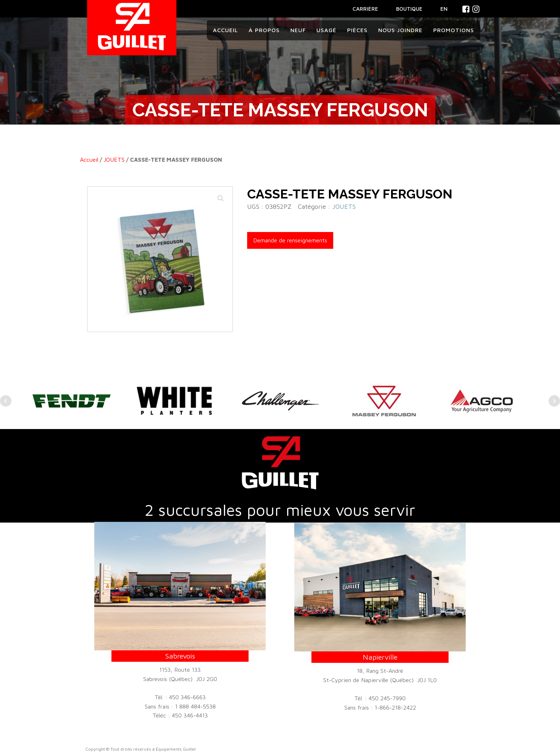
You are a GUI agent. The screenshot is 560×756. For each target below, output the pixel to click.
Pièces (357, 30)
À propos (264, 30)
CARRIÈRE (365, 9)
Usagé (326, 30)
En (444, 9)
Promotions (454, 30)
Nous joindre (400, 30)
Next (554, 401)
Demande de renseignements (290, 240)
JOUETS (114, 160)
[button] (221, 198)
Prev (6, 401)
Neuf (298, 30)
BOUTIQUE (409, 9)
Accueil (225, 30)
